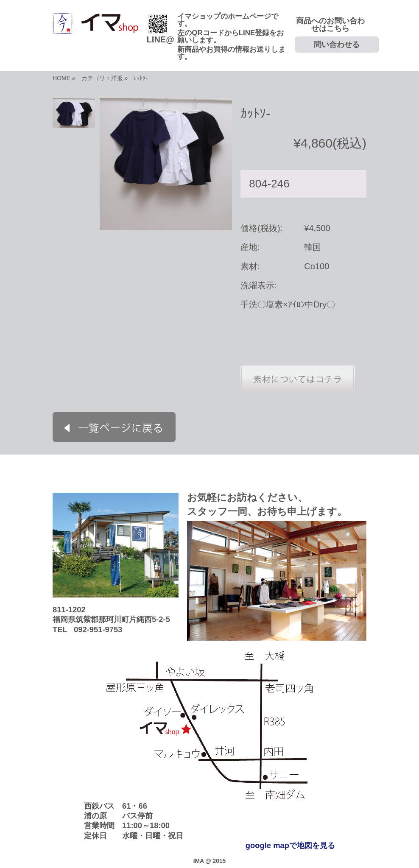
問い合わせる (337, 45)
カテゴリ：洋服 (102, 78)
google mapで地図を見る (290, 845)
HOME (61, 78)
